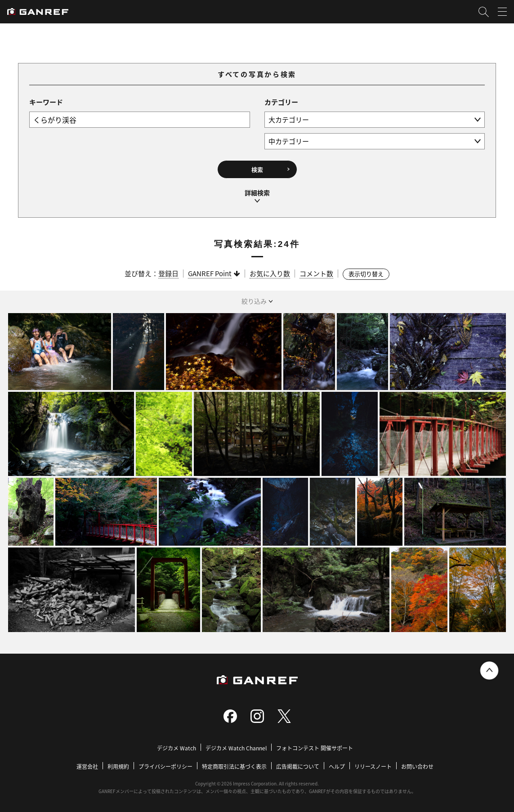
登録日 (168, 273)
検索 (257, 169)
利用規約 (118, 766)
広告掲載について (298, 766)
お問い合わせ (417, 766)
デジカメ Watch (177, 748)
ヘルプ (337, 766)
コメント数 (316, 273)
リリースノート (373, 766)
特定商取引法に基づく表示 (234, 766)
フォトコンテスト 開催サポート (315, 748)
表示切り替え (366, 274)
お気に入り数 (270, 273)
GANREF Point (210, 273)
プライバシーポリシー (165, 766)
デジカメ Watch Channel (236, 748)
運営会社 (87, 766)
